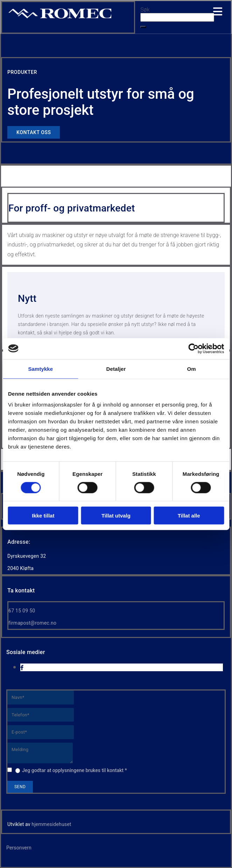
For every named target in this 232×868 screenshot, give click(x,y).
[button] (143, 27)
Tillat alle (189, 516)
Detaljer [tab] (116, 369)
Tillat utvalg (116, 516)
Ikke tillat (43, 516)
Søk (145, 10)
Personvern (19, 848)
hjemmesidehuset (51, 824)
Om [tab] (192, 369)
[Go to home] (60, 18)
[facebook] (22, 668)
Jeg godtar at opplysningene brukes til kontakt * (75, 770)
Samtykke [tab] (40, 369)
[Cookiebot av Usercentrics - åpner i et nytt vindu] (193, 348)
